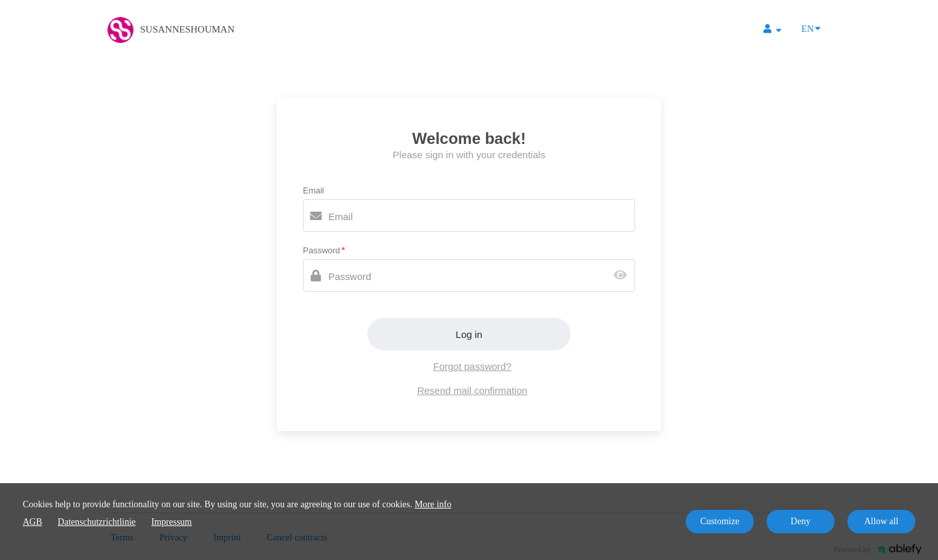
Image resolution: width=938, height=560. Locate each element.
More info (433, 504)
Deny (801, 521)
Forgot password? (472, 366)
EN (811, 28)
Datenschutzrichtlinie (97, 522)
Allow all (882, 521)
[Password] (469, 275)
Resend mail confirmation (472, 390)
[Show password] (623, 276)
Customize (720, 521)
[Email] (469, 216)
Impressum (171, 522)
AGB (33, 522)
